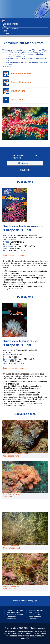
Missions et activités (15, 615)
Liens (5, 31)
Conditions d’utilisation (11, 618)
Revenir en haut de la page (25, 601)
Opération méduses (15, 610)
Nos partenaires (13, 612)
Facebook (33, 619)
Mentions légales (36, 610)
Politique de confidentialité (35, 613)
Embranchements (10, 24)
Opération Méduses (11, 28)
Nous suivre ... (18, 100)
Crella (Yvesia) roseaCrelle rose (12, 495)
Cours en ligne (18, 91)
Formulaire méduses (21, 73)
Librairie (6, 33)
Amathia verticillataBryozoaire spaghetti (11, 547)
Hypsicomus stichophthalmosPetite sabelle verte (15, 455)
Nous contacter (35, 617)
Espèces (6, 26)
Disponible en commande (13, 255)
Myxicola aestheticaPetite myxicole (11, 587)
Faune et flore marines (22, 82)
